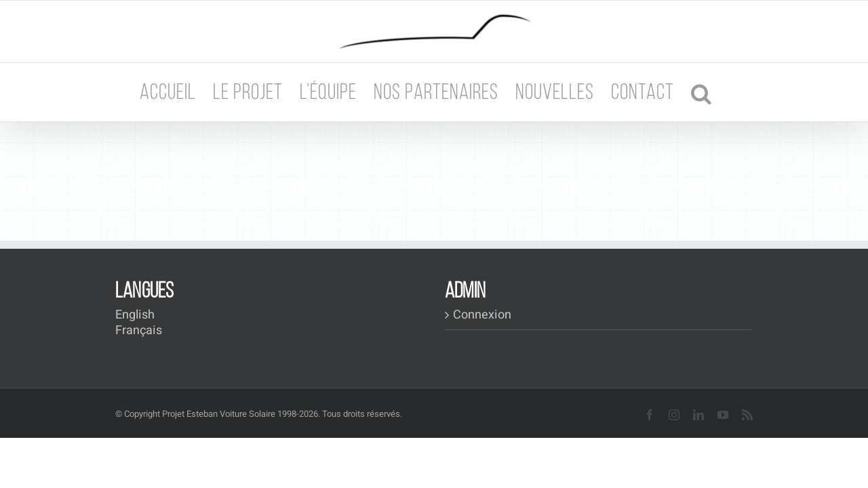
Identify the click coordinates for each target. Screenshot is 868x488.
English (135, 315)
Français (139, 330)
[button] (730, 92)
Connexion (482, 315)
